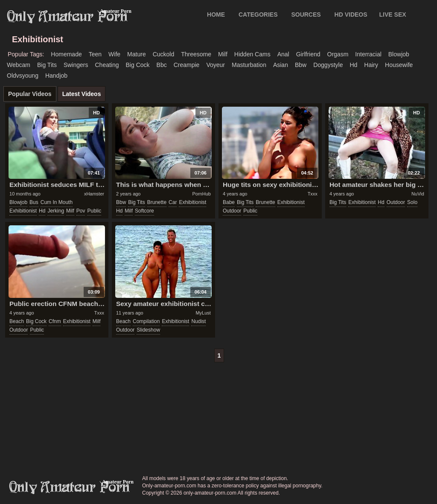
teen (95, 54)
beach (17, 321)
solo (412, 202)
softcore (144, 211)
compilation (146, 321)
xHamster (94, 194)
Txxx (313, 194)
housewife (399, 65)
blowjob (399, 54)
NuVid (418, 194)
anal (283, 54)
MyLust (203, 313)
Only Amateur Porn (67, 17)
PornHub (201, 194)
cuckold (164, 54)
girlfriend (308, 54)
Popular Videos (30, 94)
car (173, 202)
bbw (301, 65)
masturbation (249, 65)
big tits (47, 65)
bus (34, 202)
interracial (368, 54)
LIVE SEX (393, 15)
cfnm (55, 321)
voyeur (216, 65)
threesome (196, 54)
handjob (56, 76)
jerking (56, 211)
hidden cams (252, 54)
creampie (187, 65)
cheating (107, 65)
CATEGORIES (258, 15)
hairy (371, 65)
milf (223, 54)
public (94, 211)
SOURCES (306, 15)
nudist (198, 321)
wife (114, 54)
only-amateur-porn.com (70, 487)
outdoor (232, 211)
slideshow (148, 330)
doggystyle (328, 65)
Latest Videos (82, 94)
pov (81, 211)
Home (216, 15)
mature (137, 54)
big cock (138, 65)
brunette (157, 202)
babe (229, 202)
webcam (19, 65)
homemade (66, 54)
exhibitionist (23, 211)
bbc (162, 65)
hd (353, 65)
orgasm (338, 54)
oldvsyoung (23, 76)
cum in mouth (57, 202)
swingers (76, 65)
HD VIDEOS (351, 15)
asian (281, 65)
